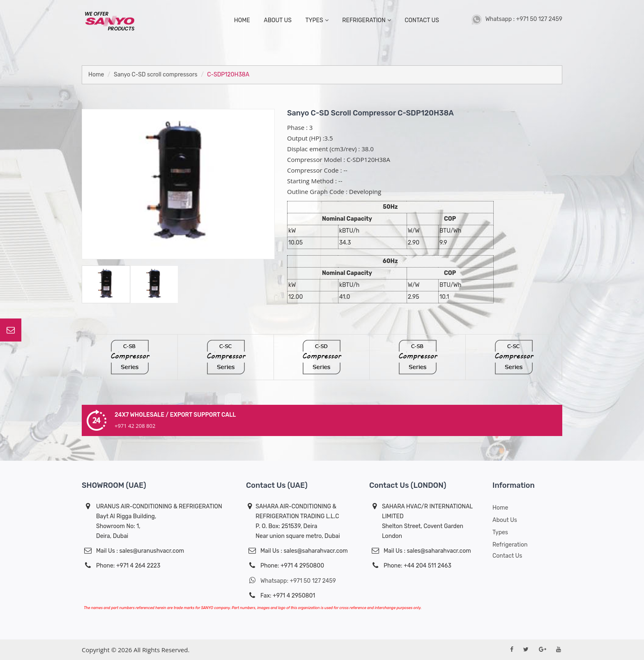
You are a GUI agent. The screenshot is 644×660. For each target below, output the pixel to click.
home (242, 20)
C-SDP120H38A (228, 75)
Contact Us (507, 556)
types (317, 20)
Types (500, 532)
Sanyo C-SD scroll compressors (156, 75)
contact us (422, 20)
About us (505, 520)
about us (278, 20)
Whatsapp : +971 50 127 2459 (517, 19)
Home (96, 75)
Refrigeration (366, 20)
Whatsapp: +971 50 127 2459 (291, 580)
